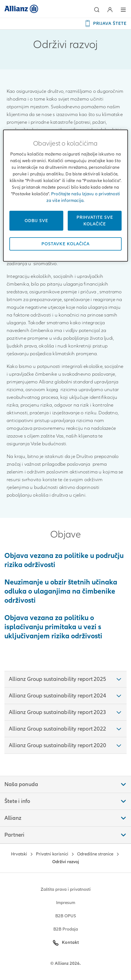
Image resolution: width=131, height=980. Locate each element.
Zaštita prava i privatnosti (66, 889)
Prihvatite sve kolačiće (95, 221)
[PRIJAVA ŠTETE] (105, 23)
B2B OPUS (66, 916)
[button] (97, 10)
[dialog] (65, 196)
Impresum (66, 903)
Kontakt (70, 942)
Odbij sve (36, 221)
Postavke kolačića (65, 244)
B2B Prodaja (66, 929)
